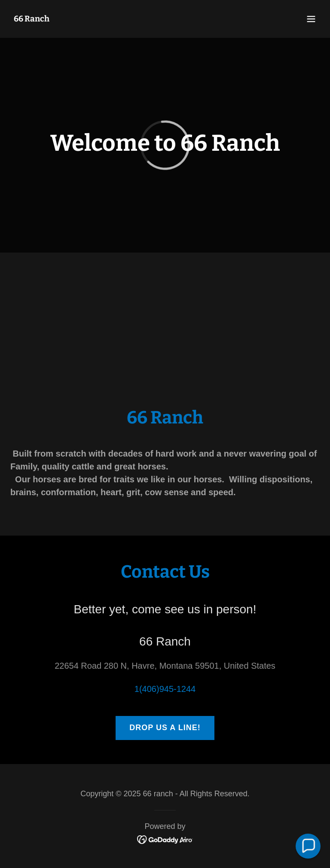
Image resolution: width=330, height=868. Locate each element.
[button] (311, 19)
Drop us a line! (165, 728)
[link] (32, 18)
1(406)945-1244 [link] (165, 689)
